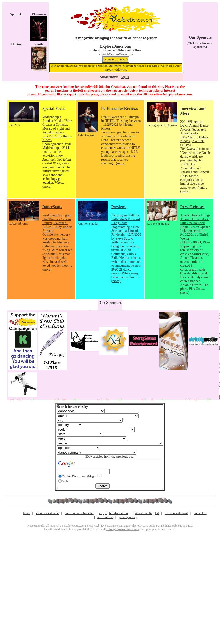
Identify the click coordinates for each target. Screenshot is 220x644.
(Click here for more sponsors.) (200, 45)
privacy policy (128, 517)
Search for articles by (73, 407)
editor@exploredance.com (173, 94)
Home (107, 59)
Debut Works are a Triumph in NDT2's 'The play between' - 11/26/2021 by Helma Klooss (121, 123)
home (27, 513)
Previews (119, 207)
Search (124, 59)
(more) (47, 187)
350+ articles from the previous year (110, 457)
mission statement (176, 513)
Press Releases (192, 207)
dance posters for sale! (79, 513)
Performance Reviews (120, 108)
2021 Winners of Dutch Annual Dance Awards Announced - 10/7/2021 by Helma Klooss (194, 131)
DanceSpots (52, 207)
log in (125, 77)
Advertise (121, 70)
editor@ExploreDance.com (116, 54)
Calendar (167, 66)
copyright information (114, 513)
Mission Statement (109, 66)
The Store (153, 66)
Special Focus (54, 108)
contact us (200, 513)
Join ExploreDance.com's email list (73, 66)
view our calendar (47, 513)
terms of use (105, 517)
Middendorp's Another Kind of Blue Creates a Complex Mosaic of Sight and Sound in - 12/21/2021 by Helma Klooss (57, 128)
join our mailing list (146, 513)
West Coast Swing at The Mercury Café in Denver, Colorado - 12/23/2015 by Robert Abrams (57, 223)
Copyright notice (134, 66)
